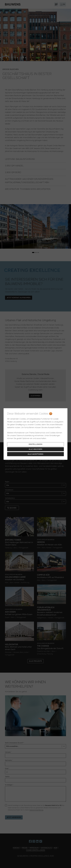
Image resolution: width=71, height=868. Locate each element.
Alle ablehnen (35, 449)
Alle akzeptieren (35, 454)
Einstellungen (36, 444)
